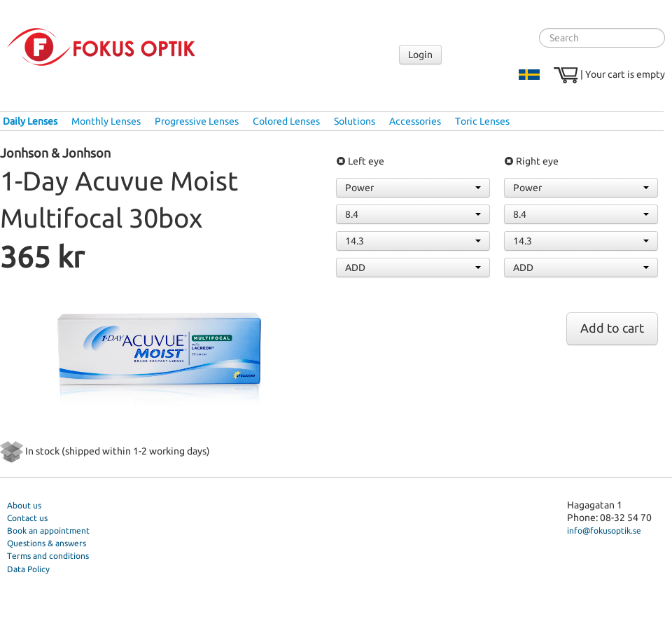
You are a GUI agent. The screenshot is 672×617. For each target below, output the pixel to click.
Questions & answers (47, 543)
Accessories (415, 121)
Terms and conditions (48, 556)
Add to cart (612, 328)
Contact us (27, 518)
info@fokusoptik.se (604, 531)
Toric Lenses (482, 121)
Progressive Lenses (197, 121)
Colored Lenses (286, 121)
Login (420, 55)
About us (24, 505)
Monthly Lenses (106, 121)
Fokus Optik (101, 47)
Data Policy (28, 569)
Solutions (355, 121)
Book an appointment (48, 531)
